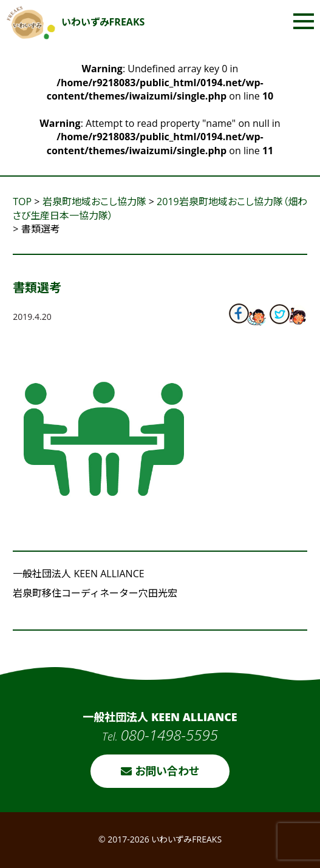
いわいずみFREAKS (76, 22)
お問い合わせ (160, 771)
